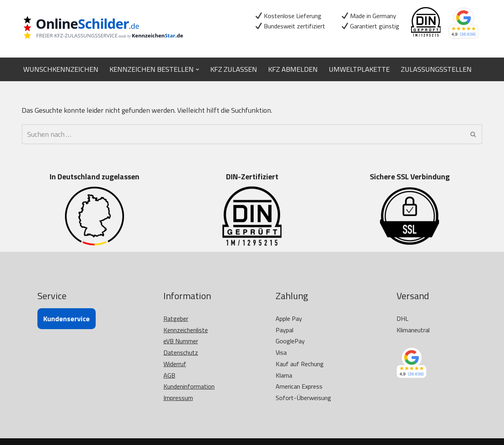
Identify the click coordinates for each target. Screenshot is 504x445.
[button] (197, 69)
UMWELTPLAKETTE (359, 69)
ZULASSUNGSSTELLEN (436, 69)
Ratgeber (176, 318)
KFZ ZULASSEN (234, 69)
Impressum (178, 398)
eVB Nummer (181, 341)
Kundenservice (67, 319)
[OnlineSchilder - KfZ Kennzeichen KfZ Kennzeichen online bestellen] (108, 29)
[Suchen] (243, 134)
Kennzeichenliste (186, 330)
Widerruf (175, 364)
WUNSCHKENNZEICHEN (61, 69)
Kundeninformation (189, 386)
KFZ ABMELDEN (293, 69)
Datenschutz (181, 352)
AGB (169, 375)
